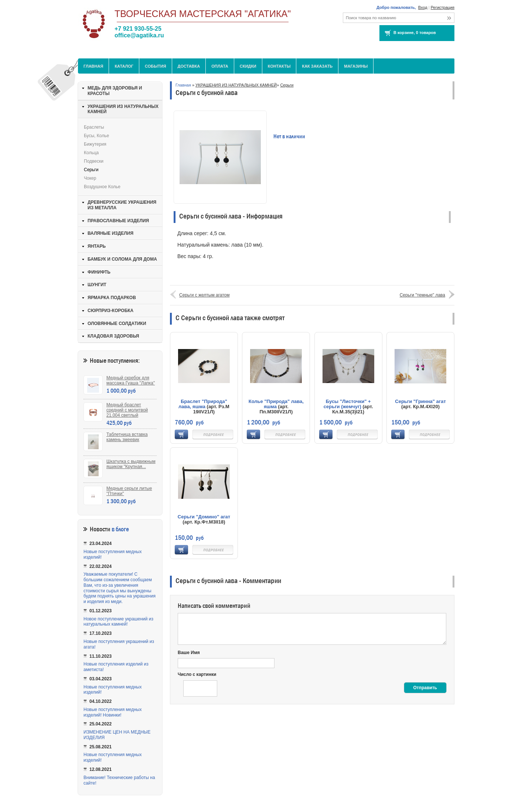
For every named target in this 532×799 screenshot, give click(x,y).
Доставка (189, 66)
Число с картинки (197, 674)
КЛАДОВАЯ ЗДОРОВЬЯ (113, 336)
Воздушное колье (102, 187)
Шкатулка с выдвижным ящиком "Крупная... (131, 464)
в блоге (120, 529)
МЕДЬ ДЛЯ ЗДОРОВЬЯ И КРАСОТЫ (115, 91)
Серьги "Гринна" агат (420, 401)
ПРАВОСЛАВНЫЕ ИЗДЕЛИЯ (118, 221)
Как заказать (317, 66)
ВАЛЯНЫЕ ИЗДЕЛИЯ (110, 233)
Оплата (220, 66)
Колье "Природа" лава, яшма (276, 404)
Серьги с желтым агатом (204, 295)
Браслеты (94, 127)
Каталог (124, 66)
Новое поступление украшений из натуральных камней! (118, 622)
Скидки (248, 66)
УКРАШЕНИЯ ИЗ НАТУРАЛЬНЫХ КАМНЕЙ (236, 85)
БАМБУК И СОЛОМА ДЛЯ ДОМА (122, 259)
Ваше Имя (189, 653)
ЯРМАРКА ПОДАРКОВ (112, 298)
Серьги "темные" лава (422, 295)
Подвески (94, 161)
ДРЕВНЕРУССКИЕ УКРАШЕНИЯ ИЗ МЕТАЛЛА (122, 205)
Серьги (287, 85)
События (155, 66)
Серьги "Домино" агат (204, 517)
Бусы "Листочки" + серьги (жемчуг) (347, 404)
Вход (423, 7)
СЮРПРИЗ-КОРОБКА (110, 311)
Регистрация (443, 7)
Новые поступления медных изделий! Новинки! (112, 712)
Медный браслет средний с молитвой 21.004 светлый (127, 410)
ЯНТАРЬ (97, 246)
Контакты (279, 66)
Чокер (90, 178)
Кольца (91, 153)
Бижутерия (95, 144)
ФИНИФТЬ (99, 272)
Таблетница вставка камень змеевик (127, 437)
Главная (93, 66)
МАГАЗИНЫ (356, 66)
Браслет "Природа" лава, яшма (203, 404)
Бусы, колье (96, 136)
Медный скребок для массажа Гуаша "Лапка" (131, 380)
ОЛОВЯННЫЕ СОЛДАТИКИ (117, 324)
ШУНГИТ (97, 285)
